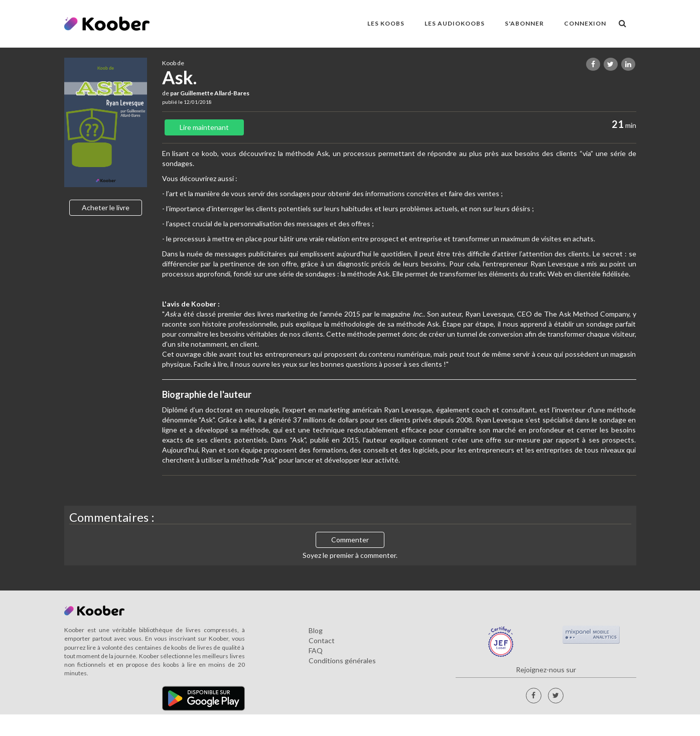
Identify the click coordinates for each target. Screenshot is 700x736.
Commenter (350, 540)
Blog (316, 630)
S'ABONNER (524, 23)
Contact (322, 640)
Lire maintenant (204, 127)
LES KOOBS (386, 23)
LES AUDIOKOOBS (455, 23)
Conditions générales (342, 660)
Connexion (585, 23)
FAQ (316, 650)
